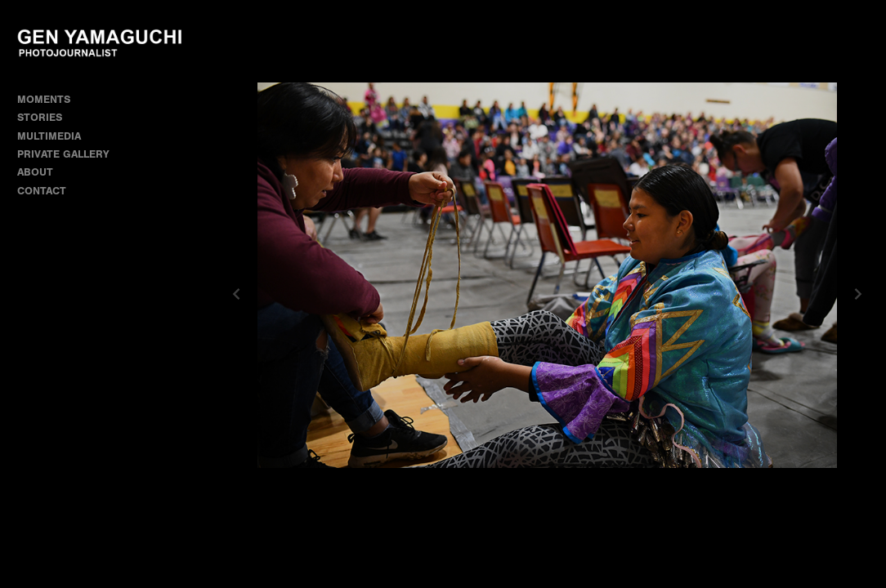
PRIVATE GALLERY (63, 154)
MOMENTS (51, 99)
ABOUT (35, 172)
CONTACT (42, 191)
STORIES (47, 117)
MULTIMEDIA (49, 136)
